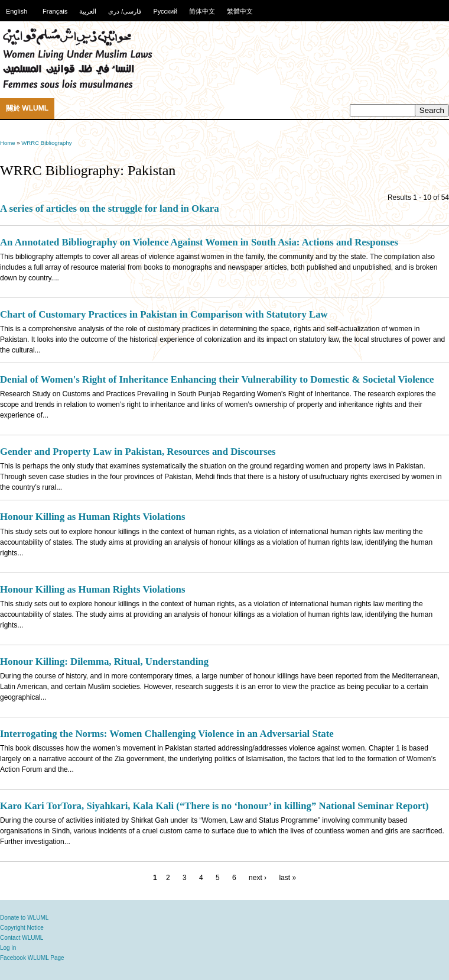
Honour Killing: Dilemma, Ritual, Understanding (104, 662)
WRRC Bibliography (46, 143)
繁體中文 (240, 11)
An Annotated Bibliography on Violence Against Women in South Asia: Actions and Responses (199, 242)
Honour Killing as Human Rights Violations (92, 517)
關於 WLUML (27, 108)
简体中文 (202, 11)
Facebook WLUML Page (32, 958)
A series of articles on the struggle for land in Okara (110, 208)
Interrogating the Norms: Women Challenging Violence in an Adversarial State (167, 734)
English (17, 11)
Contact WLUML (22, 938)
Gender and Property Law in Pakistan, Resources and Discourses (138, 452)
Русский (165, 11)
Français (55, 11)
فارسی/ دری (125, 11)
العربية (88, 11)
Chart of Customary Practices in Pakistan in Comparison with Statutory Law (164, 314)
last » (287, 878)
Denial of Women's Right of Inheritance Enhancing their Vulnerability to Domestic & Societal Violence (217, 379)
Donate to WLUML (24, 918)
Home (8, 143)
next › (258, 878)
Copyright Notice (22, 928)
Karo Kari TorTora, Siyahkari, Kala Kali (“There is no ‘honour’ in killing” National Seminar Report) (214, 806)
